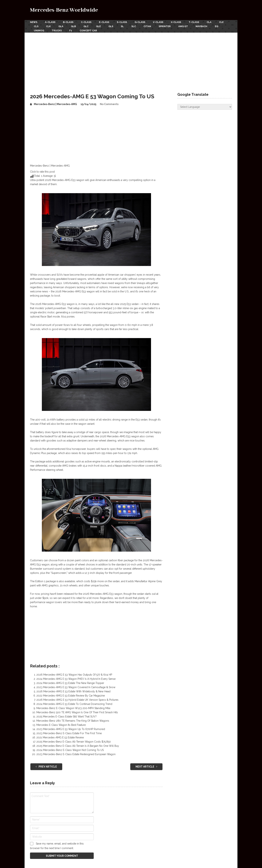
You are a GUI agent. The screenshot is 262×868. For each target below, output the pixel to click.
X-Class (176, 22)
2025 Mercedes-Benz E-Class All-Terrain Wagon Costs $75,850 (74, 742)
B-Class (68, 22)
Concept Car (88, 30)
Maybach (201, 26)
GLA (61, 26)
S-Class (122, 22)
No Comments (109, 104)
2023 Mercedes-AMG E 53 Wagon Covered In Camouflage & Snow (76, 687)
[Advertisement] (131, 60)
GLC (86, 26)
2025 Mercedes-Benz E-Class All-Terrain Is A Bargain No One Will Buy (78, 746)
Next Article (146, 767)
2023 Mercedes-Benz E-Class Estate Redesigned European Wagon (76, 754)
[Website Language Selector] (205, 107)
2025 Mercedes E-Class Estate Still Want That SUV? (67, 717)
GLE (98, 26)
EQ (217, 26)
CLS (36, 26)
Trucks (57, 30)
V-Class (158, 22)
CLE (221, 22)
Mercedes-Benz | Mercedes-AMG (55, 104)
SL (122, 26)
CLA (209, 22)
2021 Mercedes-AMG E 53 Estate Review (60, 737)
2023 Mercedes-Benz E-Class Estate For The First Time (69, 733)
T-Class (194, 22)
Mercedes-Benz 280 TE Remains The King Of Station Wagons (73, 721)
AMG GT (183, 26)
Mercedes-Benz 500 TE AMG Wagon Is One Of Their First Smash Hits (77, 712)
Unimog (39, 30)
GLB (73, 26)
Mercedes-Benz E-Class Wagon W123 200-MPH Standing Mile (73, 708)
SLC (134, 26)
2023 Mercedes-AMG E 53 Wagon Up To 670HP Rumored (71, 729)
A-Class (50, 22)
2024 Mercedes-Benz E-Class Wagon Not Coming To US (70, 750)
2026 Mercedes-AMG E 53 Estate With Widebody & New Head (73, 691)
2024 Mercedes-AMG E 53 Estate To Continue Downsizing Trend (74, 704)
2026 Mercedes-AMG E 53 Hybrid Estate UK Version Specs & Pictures (77, 700)
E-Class (104, 22)
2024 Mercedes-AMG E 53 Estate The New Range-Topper (70, 683)
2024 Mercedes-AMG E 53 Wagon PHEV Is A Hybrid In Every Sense (76, 679)
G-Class (140, 22)
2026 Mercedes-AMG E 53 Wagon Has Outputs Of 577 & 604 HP (74, 675)
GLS (111, 26)
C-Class (86, 22)
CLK (48, 26)
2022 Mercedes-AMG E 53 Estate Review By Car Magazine (71, 696)
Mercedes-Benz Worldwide (64, 10)
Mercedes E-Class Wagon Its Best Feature (61, 725)
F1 (71, 30)
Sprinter (165, 26)
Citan (147, 26)
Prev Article (46, 767)
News (34, 22)
